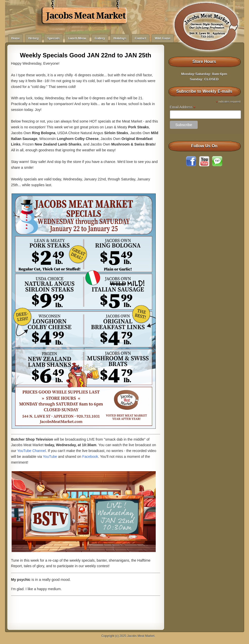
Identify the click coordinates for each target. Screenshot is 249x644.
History (33, 38)
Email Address (183, 107)
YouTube (50, 457)
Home (16, 38)
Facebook (90, 457)
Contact (140, 38)
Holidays (120, 38)
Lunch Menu (77, 38)
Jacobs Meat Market (86, 16)
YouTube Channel (31, 451)
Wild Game (163, 38)
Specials (53, 38)
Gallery (100, 38)
